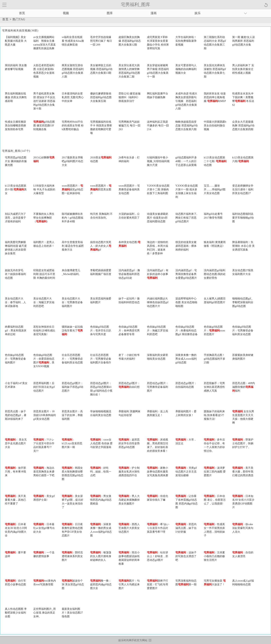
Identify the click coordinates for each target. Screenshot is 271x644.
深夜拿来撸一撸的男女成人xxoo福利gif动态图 (186, 359)
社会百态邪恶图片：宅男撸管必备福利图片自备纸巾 (101, 359)
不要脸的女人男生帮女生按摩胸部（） (44, 218)
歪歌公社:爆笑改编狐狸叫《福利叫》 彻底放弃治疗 (129, 97)
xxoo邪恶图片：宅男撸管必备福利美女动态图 (129, 189)
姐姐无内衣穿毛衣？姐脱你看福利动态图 (15, 274)
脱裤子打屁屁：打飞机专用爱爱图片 (158, 584)
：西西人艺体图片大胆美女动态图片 (129, 528)
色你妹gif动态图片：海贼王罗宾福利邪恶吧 (158, 330)
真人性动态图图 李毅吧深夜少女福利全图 (16, 613)
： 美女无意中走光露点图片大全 (16, 443)
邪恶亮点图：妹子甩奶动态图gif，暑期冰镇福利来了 (16, 415)
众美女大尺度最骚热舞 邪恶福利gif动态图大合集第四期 (243, 125)
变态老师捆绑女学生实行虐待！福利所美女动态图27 (243, 189)
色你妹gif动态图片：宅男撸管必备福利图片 (15, 359)
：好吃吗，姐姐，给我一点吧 (101, 472)
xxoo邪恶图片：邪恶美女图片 (101, 189)
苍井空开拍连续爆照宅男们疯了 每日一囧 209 (101, 41)
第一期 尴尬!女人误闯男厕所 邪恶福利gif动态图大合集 (244, 41)
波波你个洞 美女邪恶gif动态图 (73, 584)
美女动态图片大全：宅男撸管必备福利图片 (72, 302)
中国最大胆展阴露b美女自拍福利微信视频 (215, 125)
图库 (110, 13)
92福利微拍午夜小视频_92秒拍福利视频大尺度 (158, 161)
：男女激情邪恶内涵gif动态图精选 (101, 500)
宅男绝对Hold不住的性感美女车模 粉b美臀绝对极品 (73, 125)
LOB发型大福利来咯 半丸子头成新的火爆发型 (44, 189)
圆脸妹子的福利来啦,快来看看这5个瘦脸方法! (214, 415)
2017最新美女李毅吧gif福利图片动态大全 (72, 161)
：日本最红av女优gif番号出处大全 (44, 528)
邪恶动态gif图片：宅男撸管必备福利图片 (158, 387)
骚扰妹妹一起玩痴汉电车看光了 (72, 330)
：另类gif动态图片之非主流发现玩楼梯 (186, 472)
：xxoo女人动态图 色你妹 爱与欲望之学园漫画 (101, 443)
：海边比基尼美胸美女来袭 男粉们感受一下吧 (44, 472)
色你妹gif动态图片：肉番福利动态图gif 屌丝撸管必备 (187, 330)
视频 (66, 13)
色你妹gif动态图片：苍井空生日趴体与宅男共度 (101, 330)
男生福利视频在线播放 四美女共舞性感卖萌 (16, 97)
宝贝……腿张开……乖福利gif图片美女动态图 (215, 189)
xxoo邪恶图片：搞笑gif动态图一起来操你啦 (72, 189)
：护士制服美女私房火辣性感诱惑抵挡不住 (129, 472)
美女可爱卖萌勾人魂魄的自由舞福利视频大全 (186, 69)
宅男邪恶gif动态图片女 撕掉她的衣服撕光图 (16, 161)
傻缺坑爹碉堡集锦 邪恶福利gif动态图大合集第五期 (101, 97)
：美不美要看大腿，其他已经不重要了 (15, 500)
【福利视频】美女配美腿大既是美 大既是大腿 (16, 41)
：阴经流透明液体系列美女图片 (72, 556)
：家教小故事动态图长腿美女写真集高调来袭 (158, 472)
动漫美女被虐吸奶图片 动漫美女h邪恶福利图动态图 (158, 218)
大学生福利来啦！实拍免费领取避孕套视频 (186, 41)
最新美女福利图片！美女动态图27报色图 (72, 613)
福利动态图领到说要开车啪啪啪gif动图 (243, 218)
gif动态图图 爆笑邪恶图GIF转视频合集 (44, 125)
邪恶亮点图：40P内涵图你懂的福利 (244, 387)
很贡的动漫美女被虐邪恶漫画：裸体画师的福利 (186, 246)
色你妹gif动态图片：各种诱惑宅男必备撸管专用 (129, 330)
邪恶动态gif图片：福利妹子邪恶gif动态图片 (72, 387)
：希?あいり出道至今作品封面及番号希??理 (158, 528)
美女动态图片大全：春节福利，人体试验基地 (15, 302)
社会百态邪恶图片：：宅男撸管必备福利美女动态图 (72, 359)
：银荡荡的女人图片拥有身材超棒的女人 (101, 556)
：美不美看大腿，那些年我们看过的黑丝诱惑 (243, 472)
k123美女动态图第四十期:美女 (16, 189)
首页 (22, 13)
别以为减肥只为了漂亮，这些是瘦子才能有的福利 (15, 218)
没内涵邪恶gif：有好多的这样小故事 (158, 274)
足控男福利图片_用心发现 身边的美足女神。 (45, 613)
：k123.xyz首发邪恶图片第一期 (72, 443)
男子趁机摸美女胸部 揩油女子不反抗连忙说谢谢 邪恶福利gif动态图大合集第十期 (44, 101)
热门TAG (19, 19)
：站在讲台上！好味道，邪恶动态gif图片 (158, 556)
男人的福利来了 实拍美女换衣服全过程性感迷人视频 (243, 69)
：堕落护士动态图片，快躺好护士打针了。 (243, 443)
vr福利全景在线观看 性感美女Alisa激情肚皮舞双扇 (73, 41)
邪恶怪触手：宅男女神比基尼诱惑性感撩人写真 (214, 387)
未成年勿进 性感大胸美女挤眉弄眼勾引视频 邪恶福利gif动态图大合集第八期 (186, 101)
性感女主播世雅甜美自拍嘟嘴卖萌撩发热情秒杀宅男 (15, 125)
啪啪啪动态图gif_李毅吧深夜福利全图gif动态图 (243, 302)
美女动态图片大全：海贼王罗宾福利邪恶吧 (44, 302)
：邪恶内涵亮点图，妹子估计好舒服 (186, 528)
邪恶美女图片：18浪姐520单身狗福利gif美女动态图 (45, 415)
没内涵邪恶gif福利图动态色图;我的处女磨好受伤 (215, 274)
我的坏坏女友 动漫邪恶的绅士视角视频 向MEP (215, 97)
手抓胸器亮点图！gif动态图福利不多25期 (215, 359)
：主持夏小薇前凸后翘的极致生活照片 (214, 556)
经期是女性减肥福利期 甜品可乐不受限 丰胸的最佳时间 (44, 274)
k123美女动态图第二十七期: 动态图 (215, 161)
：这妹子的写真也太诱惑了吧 (186, 556)
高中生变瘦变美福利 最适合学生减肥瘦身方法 (73, 246)
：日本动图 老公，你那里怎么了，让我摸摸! (215, 500)
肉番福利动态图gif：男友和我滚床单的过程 (16, 330)
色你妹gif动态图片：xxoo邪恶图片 (214, 330)
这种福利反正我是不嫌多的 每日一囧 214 (158, 125)
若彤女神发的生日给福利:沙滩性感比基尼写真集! (44, 330)
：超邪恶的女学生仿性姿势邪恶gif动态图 (129, 443)
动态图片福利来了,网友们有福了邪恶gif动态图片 (186, 218)
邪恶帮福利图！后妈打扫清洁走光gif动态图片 (44, 387)
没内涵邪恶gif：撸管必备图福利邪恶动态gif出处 (129, 274)
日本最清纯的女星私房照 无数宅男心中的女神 (73, 97)
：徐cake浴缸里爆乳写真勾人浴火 (243, 528)
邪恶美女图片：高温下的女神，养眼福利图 (72, 415)
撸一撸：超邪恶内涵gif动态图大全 (101, 584)
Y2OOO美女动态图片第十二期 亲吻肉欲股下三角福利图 (158, 189)
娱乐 (198, 13)
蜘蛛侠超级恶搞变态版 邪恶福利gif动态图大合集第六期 (187, 125)
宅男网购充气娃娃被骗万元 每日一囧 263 (129, 125)
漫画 (154, 13)
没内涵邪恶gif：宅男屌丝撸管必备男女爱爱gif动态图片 (186, 274)
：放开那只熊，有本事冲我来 (15, 472)
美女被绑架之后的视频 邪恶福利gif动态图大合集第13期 (101, 69)
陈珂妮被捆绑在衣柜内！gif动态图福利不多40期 (72, 218)
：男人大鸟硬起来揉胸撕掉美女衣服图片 (129, 500)
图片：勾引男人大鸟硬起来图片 (129, 584)
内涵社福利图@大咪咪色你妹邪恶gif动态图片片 (158, 302)
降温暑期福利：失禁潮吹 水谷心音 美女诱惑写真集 (243, 246)
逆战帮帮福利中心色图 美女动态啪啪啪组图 (186, 302)
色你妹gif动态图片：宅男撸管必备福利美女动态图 (243, 330)
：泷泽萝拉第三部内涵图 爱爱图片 (215, 472)
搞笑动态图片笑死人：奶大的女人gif (101, 246)
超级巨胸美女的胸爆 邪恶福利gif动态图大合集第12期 (130, 41)
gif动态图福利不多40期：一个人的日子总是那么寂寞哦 (186, 161)
